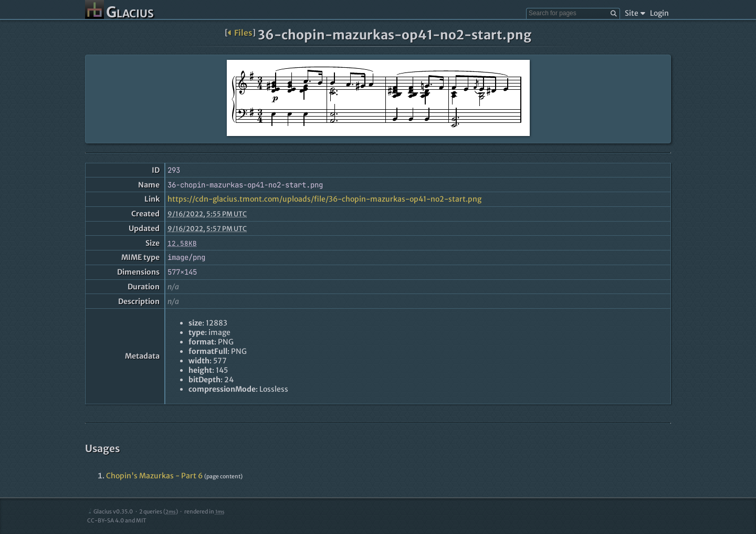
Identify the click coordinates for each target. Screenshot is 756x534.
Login (659, 13)
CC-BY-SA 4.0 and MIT (117, 521)
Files (240, 33)
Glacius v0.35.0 (110, 512)
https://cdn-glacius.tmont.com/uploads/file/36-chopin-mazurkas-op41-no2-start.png (324, 199)
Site (635, 13)
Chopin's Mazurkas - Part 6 (154, 476)
